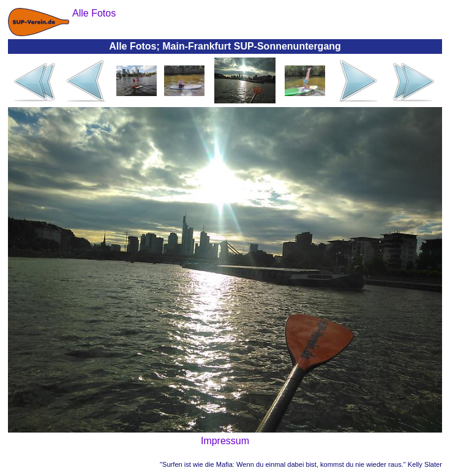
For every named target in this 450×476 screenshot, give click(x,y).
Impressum (225, 441)
